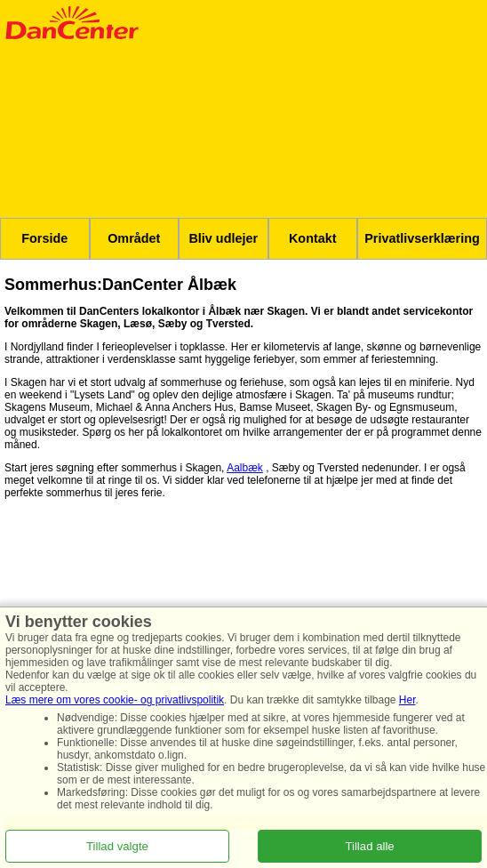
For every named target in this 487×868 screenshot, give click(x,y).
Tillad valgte (117, 846)
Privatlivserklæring (422, 238)
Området (134, 238)
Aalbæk (245, 468)
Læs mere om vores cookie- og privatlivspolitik (115, 700)
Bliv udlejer (223, 238)
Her (407, 700)
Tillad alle (369, 846)
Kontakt (313, 238)
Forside (44, 238)
